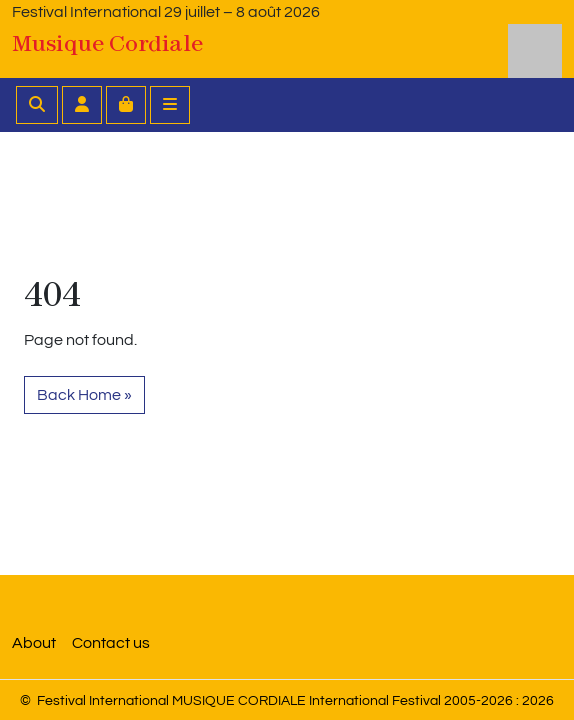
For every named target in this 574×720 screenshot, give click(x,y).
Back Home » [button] (84, 395)
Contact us (111, 643)
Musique (107, 43)
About (34, 643)
